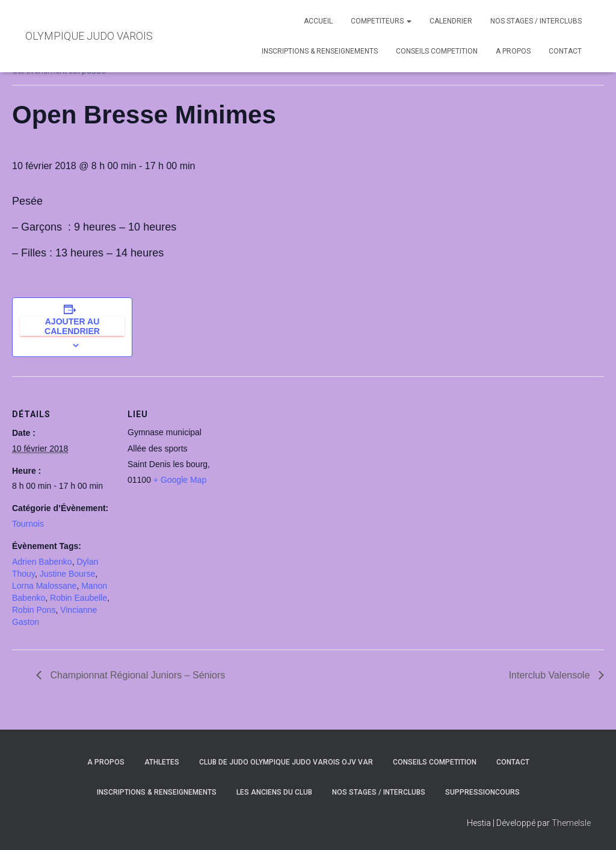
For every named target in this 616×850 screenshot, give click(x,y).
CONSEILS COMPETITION (437, 51)
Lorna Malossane (44, 586)
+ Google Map (180, 480)
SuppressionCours (482, 792)
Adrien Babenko (42, 562)
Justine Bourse (68, 574)
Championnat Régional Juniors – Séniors (136, 675)
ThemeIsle (571, 823)
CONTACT (565, 51)
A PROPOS (513, 51)
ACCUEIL (318, 21)
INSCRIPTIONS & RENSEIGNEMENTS (320, 51)
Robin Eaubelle (79, 598)
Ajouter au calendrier (72, 326)
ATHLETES (162, 762)
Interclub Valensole (551, 675)
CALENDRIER (451, 21)
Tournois (28, 524)
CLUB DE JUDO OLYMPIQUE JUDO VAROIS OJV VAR (286, 762)
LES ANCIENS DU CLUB (274, 792)
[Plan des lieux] (306, 460)
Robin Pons (34, 610)
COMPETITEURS (381, 21)
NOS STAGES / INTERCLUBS (536, 21)
